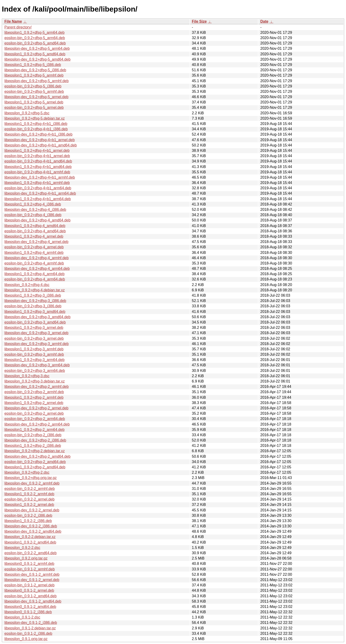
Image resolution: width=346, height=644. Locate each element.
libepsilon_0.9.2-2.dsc (22, 548)
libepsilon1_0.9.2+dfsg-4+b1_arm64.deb (38, 199)
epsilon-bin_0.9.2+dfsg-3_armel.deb (34, 338)
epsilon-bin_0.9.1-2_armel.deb (29, 585)
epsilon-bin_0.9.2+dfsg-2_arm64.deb (35, 419)
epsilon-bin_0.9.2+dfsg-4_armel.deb (34, 247)
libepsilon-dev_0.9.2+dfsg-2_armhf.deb (37, 387)
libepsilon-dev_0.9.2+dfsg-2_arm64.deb (37, 424)
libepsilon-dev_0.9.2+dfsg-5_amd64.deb (37, 59)
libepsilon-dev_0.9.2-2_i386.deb (31, 526)
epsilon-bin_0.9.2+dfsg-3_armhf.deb (34, 354)
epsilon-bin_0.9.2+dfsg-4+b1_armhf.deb (37, 172)
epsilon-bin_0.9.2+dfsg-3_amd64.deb (35, 322)
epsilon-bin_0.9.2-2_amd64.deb (30, 553)
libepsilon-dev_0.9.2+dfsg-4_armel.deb (36, 242)
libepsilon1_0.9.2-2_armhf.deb (29, 494)
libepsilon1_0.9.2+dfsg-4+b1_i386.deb (36, 124)
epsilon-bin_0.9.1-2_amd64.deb (30, 596)
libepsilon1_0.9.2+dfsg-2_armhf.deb (34, 397)
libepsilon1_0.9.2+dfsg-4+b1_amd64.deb (38, 167)
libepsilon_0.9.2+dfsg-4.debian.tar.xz (35, 290)
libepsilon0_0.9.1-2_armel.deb (29, 590)
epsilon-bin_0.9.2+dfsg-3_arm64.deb (35, 371)
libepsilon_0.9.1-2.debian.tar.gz (30, 628)
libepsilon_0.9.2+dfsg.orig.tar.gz (30, 478)
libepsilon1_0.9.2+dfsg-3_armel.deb (34, 328)
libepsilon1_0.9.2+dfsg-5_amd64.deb (35, 54)
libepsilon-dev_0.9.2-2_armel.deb (32, 510)
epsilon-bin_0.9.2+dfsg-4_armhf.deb (34, 263)
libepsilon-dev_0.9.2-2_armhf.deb (32, 483)
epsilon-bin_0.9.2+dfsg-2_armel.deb (34, 413)
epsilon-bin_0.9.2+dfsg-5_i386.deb (33, 86)
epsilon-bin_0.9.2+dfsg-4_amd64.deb (35, 231)
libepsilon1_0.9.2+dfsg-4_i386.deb (33, 204)
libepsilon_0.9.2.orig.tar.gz (26, 558)
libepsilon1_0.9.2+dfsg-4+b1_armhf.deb (37, 183)
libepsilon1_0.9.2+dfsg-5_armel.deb (34, 102)
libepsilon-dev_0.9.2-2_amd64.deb (33, 531)
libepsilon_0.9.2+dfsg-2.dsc (27, 472)
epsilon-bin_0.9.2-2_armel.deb (29, 499)
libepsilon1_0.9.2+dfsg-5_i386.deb (33, 65)
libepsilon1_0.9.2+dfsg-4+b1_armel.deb (37, 151)
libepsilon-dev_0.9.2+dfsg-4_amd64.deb (37, 220)
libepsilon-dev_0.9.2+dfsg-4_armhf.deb (37, 258)
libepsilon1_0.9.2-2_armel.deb (29, 505)
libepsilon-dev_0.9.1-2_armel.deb (32, 580)
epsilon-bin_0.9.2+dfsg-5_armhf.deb (34, 92)
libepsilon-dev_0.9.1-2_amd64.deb (33, 601)
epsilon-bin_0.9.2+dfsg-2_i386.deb (33, 435)
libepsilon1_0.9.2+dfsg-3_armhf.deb (34, 349)
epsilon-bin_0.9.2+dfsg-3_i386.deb (33, 306)
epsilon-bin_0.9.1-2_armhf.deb (30, 569)
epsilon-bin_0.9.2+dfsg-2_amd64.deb (35, 462)
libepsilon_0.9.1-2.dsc (22, 617)
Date (264, 21)
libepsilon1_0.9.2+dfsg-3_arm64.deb (34, 360)
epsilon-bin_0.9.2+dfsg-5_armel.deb (34, 107)
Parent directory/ (18, 27)
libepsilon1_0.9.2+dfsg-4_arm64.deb (34, 274)
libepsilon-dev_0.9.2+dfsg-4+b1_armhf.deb (40, 177)
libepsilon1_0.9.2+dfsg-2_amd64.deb (35, 467)
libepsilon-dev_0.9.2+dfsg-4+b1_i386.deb (38, 134)
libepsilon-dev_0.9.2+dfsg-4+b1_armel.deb (40, 140)
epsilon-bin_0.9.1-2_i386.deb (28, 633)
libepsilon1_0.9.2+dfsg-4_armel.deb (34, 236)
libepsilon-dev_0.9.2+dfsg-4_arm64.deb (37, 269)
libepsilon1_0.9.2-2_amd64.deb (30, 542)
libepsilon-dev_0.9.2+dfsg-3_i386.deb (35, 301)
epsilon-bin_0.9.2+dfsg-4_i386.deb (33, 215)
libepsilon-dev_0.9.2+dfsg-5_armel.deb (36, 97)
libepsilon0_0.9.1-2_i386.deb (28, 612)
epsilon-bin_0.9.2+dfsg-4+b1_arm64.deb (38, 188)
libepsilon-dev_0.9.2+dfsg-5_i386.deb (35, 70)
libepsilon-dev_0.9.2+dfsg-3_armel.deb (36, 333)
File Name (13, 21)
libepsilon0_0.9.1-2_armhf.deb (29, 564)
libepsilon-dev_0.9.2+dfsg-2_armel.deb (36, 408)
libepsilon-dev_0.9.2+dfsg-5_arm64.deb (37, 48)
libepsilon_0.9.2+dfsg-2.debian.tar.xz (35, 451)
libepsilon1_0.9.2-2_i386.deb (28, 521)
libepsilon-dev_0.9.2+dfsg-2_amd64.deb (37, 456)
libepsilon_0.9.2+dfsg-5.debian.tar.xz (35, 118)
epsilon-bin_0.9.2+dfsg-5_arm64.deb (35, 38)
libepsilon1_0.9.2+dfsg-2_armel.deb (34, 403)
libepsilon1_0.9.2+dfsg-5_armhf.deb (34, 75)
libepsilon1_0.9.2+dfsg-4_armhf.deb (34, 253)
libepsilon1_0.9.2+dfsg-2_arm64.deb (34, 430)
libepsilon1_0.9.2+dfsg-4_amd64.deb (35, 226)
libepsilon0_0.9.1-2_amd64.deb (30, 607)
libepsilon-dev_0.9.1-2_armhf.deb (32, 574)
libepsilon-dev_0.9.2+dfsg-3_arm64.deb (37, 365)
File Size (199, 21)
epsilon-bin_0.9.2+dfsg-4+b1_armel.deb (37, 156)
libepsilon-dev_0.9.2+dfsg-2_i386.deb (35, 440)
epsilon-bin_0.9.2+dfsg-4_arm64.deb (35, 279)
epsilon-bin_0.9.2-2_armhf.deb (30, 489)
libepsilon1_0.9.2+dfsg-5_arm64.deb (34, 33)
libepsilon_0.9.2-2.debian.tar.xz (30, 537)
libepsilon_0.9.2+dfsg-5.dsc (27, 113)
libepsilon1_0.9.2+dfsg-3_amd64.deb (35, 312)
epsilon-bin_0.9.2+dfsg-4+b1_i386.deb (36, 129)
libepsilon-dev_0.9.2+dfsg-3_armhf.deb (37, 344)
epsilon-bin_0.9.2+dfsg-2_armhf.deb (34, 392)
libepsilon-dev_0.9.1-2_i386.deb (31, 623)
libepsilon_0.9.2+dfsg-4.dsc (27, 285)
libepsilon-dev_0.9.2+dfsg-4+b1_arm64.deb (40, 193)
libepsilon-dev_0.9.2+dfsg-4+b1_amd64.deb (41, 145)
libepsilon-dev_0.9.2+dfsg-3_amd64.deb (37, 317)
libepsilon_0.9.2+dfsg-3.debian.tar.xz (35, 381)
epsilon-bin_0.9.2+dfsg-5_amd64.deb (35, 43)
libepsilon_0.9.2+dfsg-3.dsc (27, 376)
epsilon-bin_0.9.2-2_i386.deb (28, 515)
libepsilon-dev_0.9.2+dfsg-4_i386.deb (35, 210)
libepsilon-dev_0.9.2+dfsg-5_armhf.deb (37, 81)
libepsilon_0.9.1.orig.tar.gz (26, 639)
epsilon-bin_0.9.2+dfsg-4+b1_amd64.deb (38, 161)
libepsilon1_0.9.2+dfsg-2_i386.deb (33, 446)
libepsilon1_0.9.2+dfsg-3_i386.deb (33, 295)
